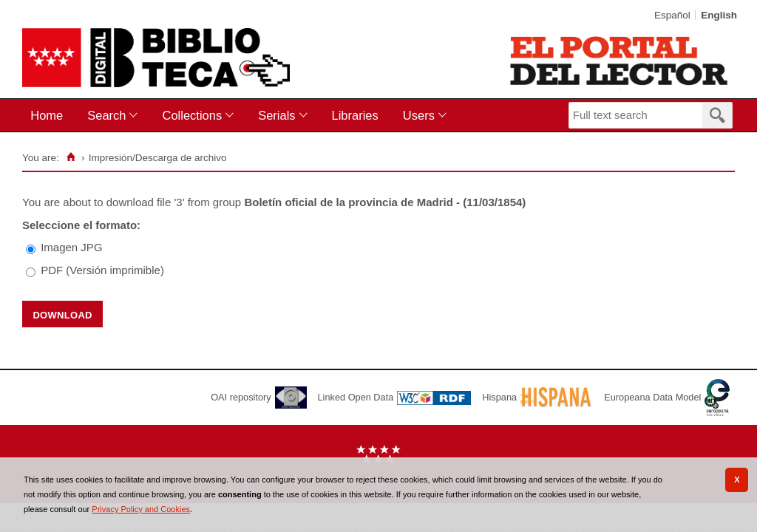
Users (419, 115)
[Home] (71, 157)
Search (106, 115)
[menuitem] (50, 116)
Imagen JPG (71, 247)
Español (672, 15)
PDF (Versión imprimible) (102, 270)
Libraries (355, 115)
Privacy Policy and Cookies (141, 509)
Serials (276, 115)
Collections (192, 115)
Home (47, 115)
